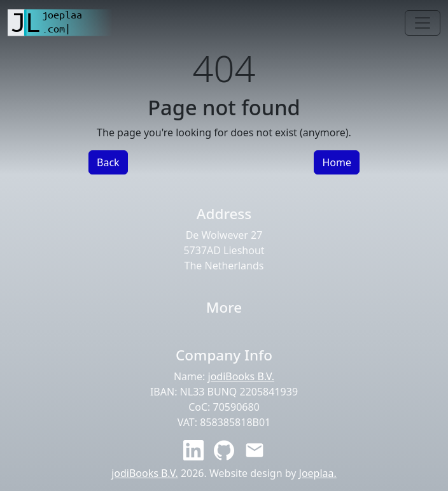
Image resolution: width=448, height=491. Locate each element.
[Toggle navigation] (423, 23)
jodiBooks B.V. (241, 376)
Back (108, 162)
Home (337, 162)
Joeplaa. (318, 473)
